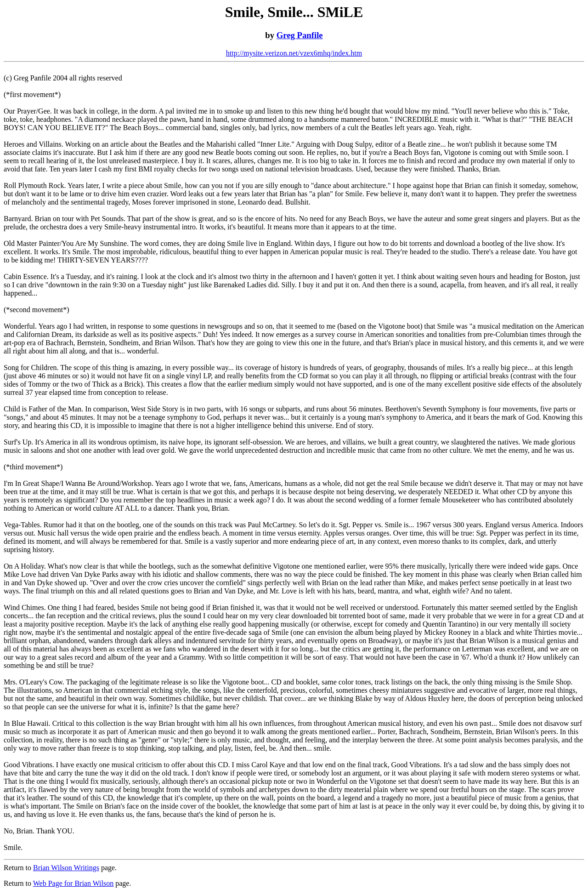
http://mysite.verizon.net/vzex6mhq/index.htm (294, 53)
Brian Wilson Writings (66, 868)
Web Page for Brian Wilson (73, 883)
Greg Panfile (300, 35)
